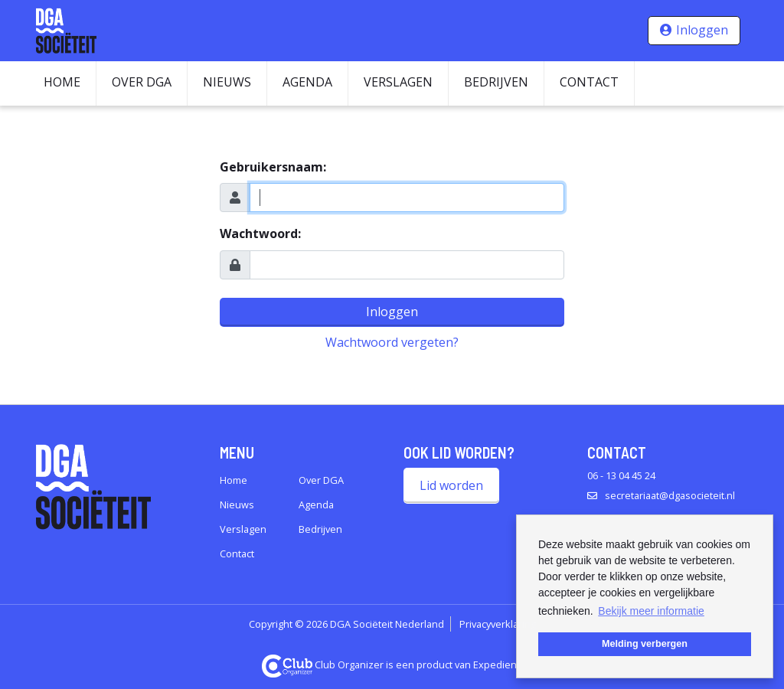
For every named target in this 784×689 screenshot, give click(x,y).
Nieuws (227, 82)
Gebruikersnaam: (273, 167)
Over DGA (142, 82)
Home (62, 82)
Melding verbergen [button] (645, 644)
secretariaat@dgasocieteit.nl (670, 495)
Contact (589, 82)
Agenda (307, 82)
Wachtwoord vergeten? (392, 342)
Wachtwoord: (260, 233)
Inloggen (702, 30)
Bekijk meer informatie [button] (651, 611)
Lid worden (451, 485)
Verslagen (398, 82)
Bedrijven (496, 82)
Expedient (497, 665)
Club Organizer (323, 665)
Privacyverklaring (498, 624)
